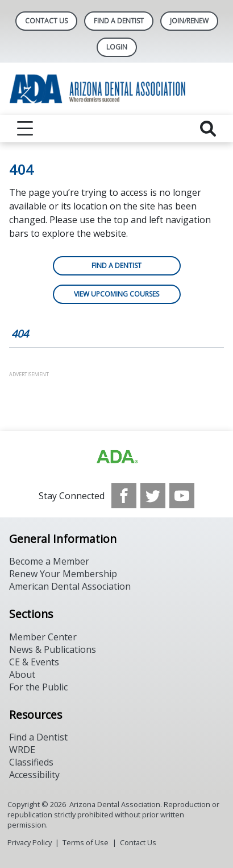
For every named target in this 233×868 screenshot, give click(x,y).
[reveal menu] (25, 129)
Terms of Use (86, 842)
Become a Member (49, 561)
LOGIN (117, 47)
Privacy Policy (30, 842)
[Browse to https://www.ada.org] (116, 457)
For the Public (38, 687)
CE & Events (34, 662)
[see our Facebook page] (124, 496)
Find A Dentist (119, 21)
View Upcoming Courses (116, 294)
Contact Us (46, 21)
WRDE (22, 750)
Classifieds (31, 762)
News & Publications (53, 649)
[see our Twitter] (153, 496)
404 (20, 334)
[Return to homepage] (116, 89)
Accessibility (34, 775)
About (22, 674)
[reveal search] (208, 129)
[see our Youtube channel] (182, 496)
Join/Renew (189, 21)
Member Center (43, 637)
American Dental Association (70, 586)
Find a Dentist (116, 266)
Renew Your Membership (63, 574)
